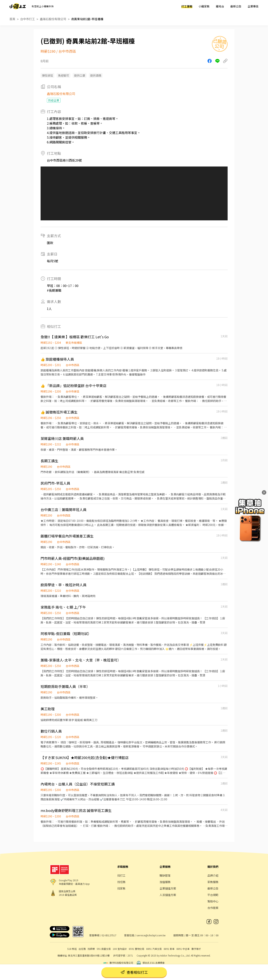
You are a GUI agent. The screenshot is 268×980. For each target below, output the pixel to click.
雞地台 (220, 6)
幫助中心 (213, 901)
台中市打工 (28, 19)
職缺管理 (165, 875)
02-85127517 (109, 935)
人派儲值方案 (168, 895)
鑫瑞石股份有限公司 (53, 19)
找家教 (121, 888)
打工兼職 (187, 6)
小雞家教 (204, 6)
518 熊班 (72, 949)
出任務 (82, 949)
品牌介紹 (213, 875)
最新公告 (236, 6)
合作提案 (213, 908)
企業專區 (253, 6)
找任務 (121, 882)
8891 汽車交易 (154, 949)
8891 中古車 (183, 949)
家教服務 (213, 882)
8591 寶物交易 (137, 949)
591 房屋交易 (104, 949)
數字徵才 (196, 949)
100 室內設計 (120, 949)
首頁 (12, 19)
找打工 (121, 875)
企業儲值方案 (168, 888)
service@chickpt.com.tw (151, 935)
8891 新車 (169, 949)
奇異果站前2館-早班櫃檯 (87, 19)
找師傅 (91, 949)
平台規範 (213, 895)
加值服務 (165, 882)
